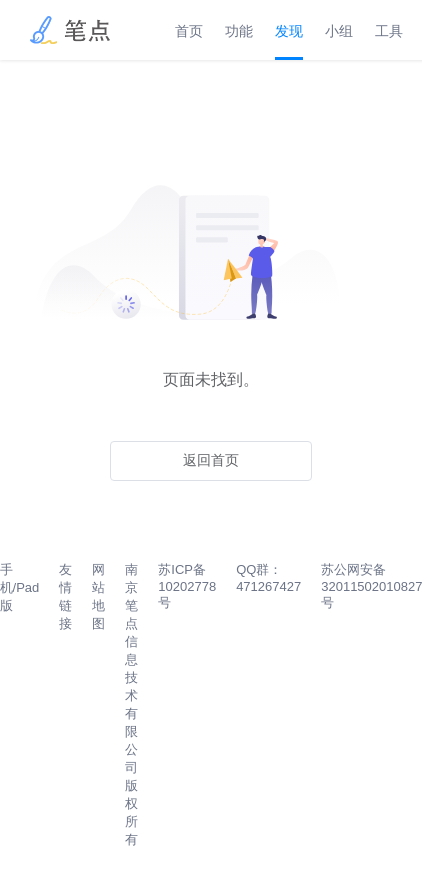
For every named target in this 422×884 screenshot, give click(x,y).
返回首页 (211, 460)
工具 (389, 31)
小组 (339, 31)
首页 (189, 31)
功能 (239, 31)
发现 (289, 31)
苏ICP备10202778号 (187, 586)
